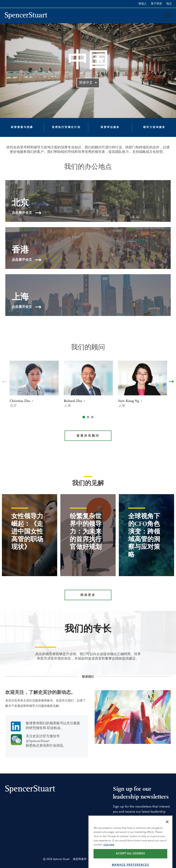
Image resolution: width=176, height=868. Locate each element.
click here (109, 857)
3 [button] (92, 417)
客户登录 (156, 4)
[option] (34, 390)
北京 (13, 406)
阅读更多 (88, 595)
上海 (67, 406)
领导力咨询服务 (154, 127)
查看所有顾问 (88, 436)
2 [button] (88, 417)
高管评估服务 (110, 127)
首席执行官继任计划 (66, 127)
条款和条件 (80, 859)
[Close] (167, 834)
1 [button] (84, 417)
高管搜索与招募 (22, 127)
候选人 (143, 4)
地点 (169, 4)
